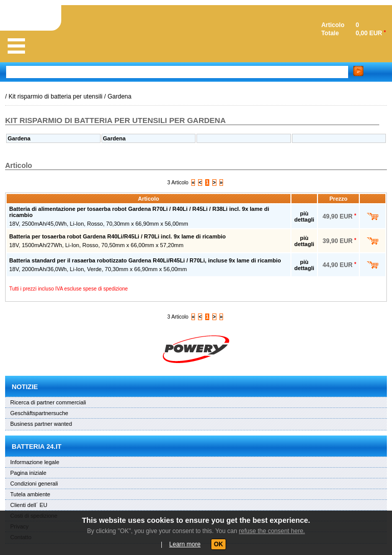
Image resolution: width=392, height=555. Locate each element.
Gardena (120, 96)
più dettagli (304, 216)
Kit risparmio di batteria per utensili (56, 96)
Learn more (185, 544)
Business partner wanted (41, 424)
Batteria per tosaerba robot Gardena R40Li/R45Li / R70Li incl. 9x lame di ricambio (117, 236)
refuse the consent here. (272, 531)
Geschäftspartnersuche (39, 413)
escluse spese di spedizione (96, 289)
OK (218, 544)
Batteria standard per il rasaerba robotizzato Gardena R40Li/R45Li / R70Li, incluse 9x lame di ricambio (145, 260)
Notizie (25, 387)
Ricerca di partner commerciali (48, 402)
